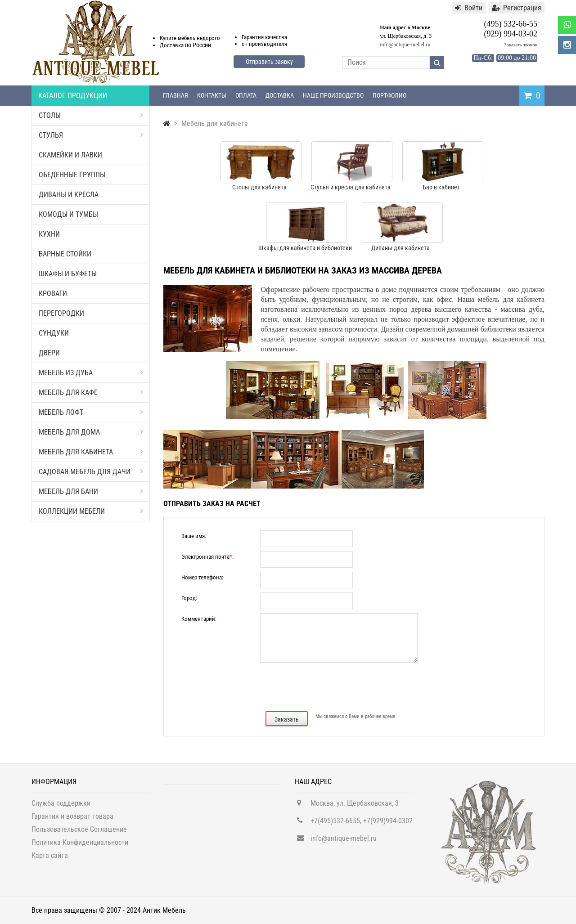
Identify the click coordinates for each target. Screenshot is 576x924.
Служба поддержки (61, 806)
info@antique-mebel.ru (405, 45)
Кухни (49, 234)
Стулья (91, 135)
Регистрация (517, 8)
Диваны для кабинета (400, 248)
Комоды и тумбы (68, 214)
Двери (49, 353)
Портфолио (389, 95)
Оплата (246, 95)
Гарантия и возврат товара (72, 819)
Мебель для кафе (91, 392)
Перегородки (61, 313)
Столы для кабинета (259, 187)
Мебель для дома (91, 432)
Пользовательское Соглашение (79, 832)
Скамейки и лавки (70, 155)
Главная (175, 95)
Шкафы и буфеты (68, 274)
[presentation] (353, 686)
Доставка (280, 95)
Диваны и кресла (69, 195)
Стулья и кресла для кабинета (351, 187)
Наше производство (333, 95)
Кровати (53, 294)
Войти (469, 8)
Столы (91, 115)
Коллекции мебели (91, 511)
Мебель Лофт (91, 412)
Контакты (212, 95)
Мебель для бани (91, 491)
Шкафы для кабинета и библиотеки (305, 248)
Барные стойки (65, 254)
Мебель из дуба (91, 373)
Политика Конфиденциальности (80, 846)
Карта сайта (50, 859)
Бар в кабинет (441, 187)
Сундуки (54, 333)
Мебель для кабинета (91, 452)
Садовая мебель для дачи (91, 472)
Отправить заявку (269, 62)
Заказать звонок (521, 45)
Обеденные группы (72, 175)
